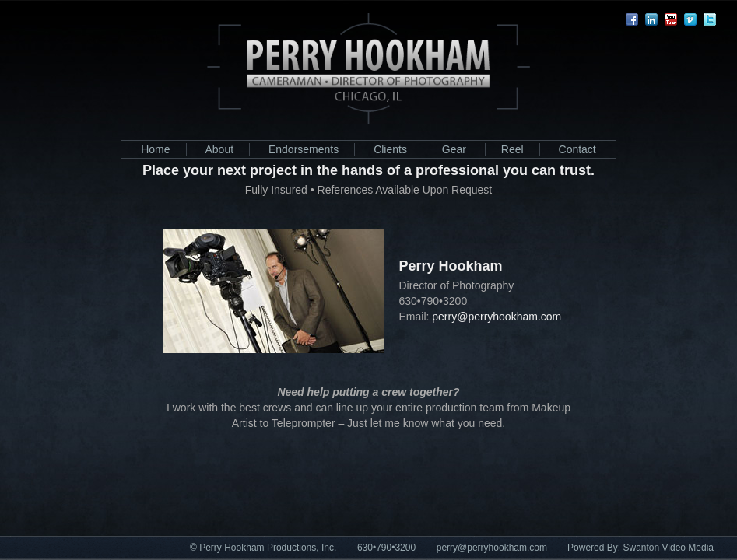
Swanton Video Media (668, 548)
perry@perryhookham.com (492, 548)
